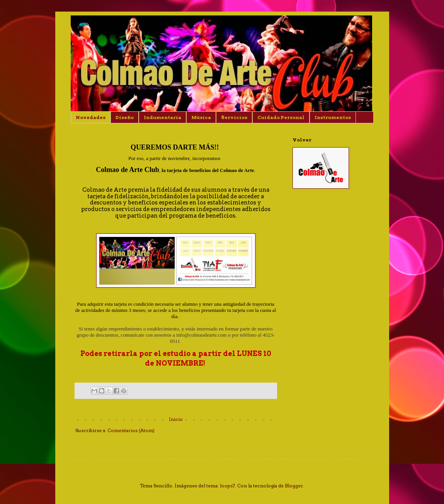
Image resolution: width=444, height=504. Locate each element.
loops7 (227, 486)
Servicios (234, 117)
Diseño (125, 117)
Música (201, 117)
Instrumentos (333, 117)
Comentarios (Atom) (131, 430)
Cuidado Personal (281, 117)
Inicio (176, 419)
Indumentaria (162, 117)
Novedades (91, 117)
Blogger (294, 486)
